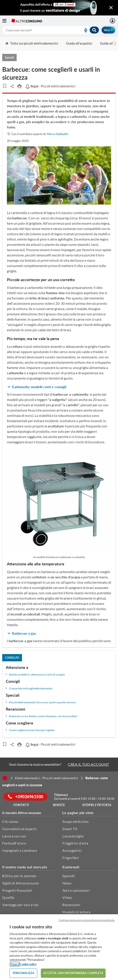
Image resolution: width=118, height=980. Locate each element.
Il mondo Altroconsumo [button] (22, 813)
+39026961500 (26, 797)
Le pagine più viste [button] (78, 813)
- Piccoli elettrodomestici (50, 86)
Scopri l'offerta (97, 805)
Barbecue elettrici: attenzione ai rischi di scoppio (37, 674)
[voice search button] (84, 30)
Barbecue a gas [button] (24, 633)
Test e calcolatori (76, 890)
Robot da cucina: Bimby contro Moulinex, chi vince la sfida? (43, 716)
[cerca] (37, 30)
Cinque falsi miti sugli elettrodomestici (31, 688)
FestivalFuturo (14, 843)
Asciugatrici (72, 850)
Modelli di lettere (76, 912)
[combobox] (51, 30)
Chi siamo (10, 821)
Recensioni (71, 905)
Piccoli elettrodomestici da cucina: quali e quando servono (43, 702)
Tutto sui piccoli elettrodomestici (32, 43)
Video (67, 897)
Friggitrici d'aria (75, 843)
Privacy (14, 964)
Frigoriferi (71, 858)
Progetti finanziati (17, 890)
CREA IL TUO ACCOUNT (88, 764)
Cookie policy (28, 964)
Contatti (21, 805)
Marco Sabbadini (58, 134)
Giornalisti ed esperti (19, 829)
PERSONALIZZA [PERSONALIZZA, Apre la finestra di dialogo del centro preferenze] (24, 973)
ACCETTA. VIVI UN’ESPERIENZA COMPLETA (73, 973)
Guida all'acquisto (79, 43)
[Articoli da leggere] (5, 86)
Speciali (69, 876)
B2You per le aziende (19, 876)
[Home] (5, 778)
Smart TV (70, 829)
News (67, 883)
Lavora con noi (14, 836)
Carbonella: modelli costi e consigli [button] (39, 387)
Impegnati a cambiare (20, 850)
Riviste (59, 805)
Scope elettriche (75, 821)
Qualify (8, 897)
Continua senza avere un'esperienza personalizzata (87, 920)
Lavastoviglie (73, 836)
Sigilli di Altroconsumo (21, 883)
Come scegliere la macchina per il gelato (32, 730)
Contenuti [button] (71, 867)
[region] (59, 947)
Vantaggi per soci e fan (21, 905)
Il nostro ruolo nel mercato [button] (25, 867)
